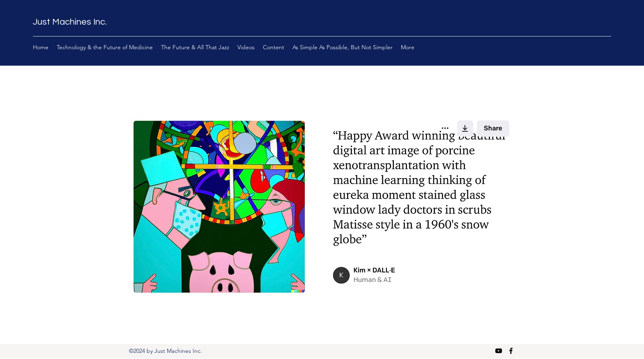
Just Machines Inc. (70, 22)
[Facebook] (511, 351)
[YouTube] (499, 351)
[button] (322, 205)
